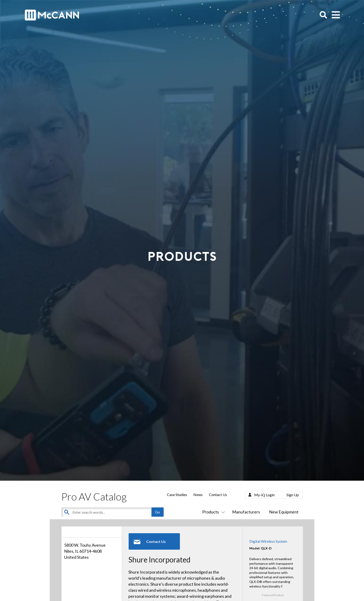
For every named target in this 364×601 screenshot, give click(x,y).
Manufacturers (246, 512)
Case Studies (177, 495)
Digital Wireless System (268, 541)
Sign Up (293, 495)
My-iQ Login (264, 495)
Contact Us (218, 495)
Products (213, 512)
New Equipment (284, 512)
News (198, 495)
